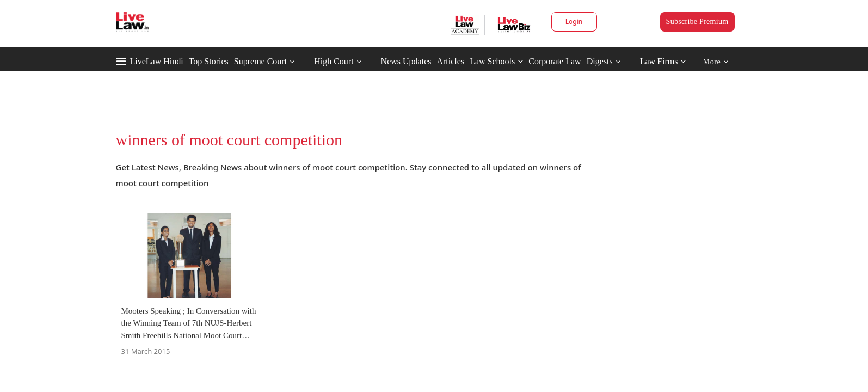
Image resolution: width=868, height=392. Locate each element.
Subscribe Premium (697, 22)
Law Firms (663, 61)
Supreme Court (260, 61)
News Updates (406, 61)
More (716, 62)
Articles (450, 61)
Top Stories (209, 61)
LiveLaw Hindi (157, 61)
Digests (600, 61)
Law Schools (496, 61)
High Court (334, 61)
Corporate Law (555, 61)
